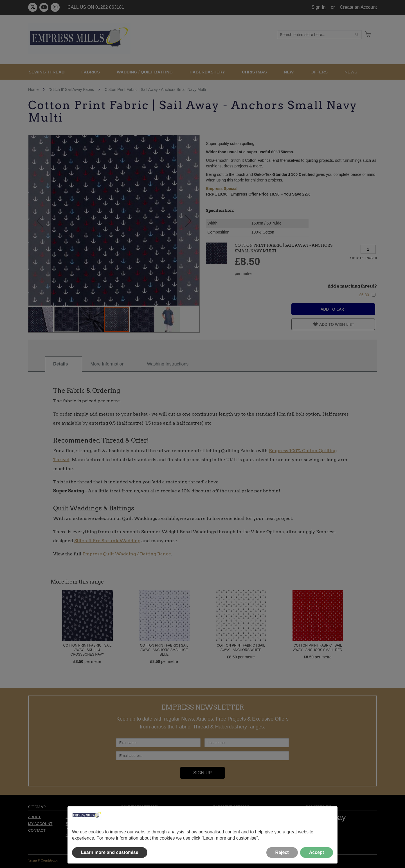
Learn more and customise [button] (110, 852)
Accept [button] (317, 852)
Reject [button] (282, 852)
